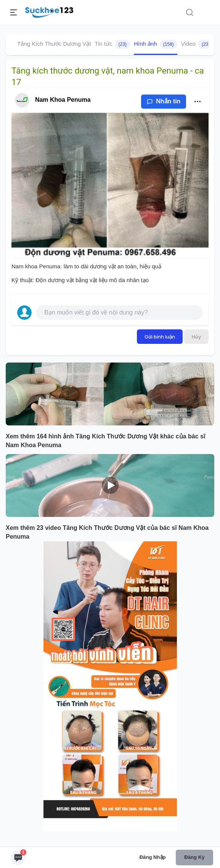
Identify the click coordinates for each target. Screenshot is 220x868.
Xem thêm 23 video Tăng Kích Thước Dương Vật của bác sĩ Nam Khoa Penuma (107, 532)
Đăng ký (194, 857)
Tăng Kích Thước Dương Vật (54, 44)
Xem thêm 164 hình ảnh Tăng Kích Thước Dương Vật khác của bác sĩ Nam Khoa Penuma (105, 441)
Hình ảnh (156, 44)
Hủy (196, 337)
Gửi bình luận (160, 337)
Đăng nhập (153, 857)
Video (197, 44)
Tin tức (112, 44)
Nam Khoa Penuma (63, 100)
